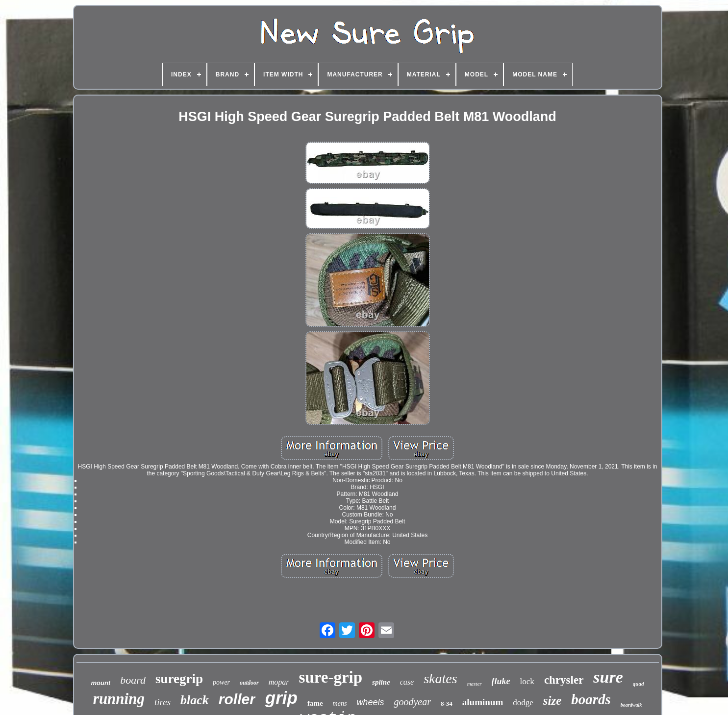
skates (440, 678)
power (221, 682)
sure (608, 677)
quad (639, 684)
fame (315, 703)
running (119, 699)
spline (381, 682)
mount (101, 683)
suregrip (179, 679)
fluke (501, 681)
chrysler (564, 680)
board (133, 680)
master (475, 684)
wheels (370, 702)
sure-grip (331, 677)
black (195, 700)
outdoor (249, 683)
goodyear (412, 702)
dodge (523, 703)
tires (163, 702)
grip (281, 698)
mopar (279, 682)
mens (340, 703)
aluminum (483, 702)
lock (527, 681)
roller (237, 699)
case (407, 682)
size (552, 701)
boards (591, 699)
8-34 (447, 703)
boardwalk (631, 705)
